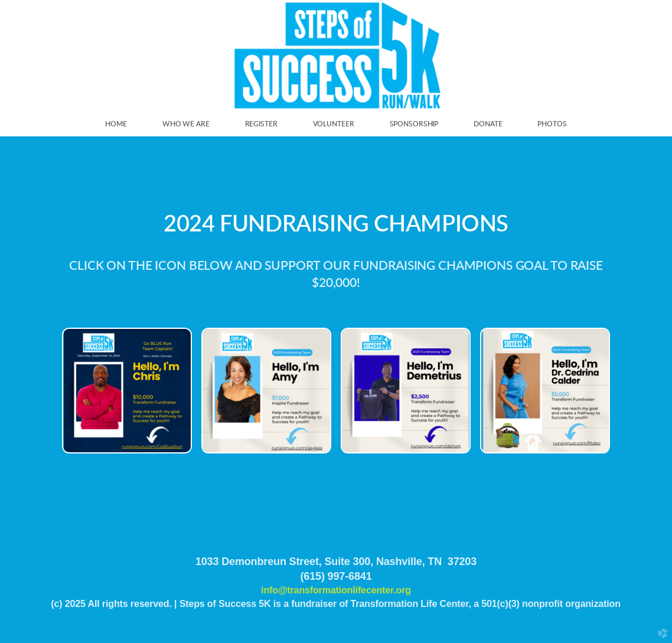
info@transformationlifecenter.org (336, 590)
